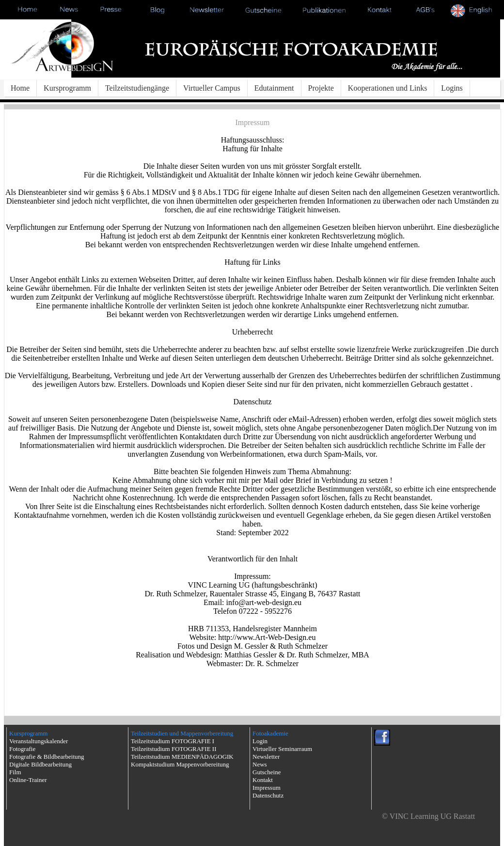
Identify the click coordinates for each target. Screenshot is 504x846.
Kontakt (263, 780)
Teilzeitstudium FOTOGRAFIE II (174, 749)
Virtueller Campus (212, 88)
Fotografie (22, 749)
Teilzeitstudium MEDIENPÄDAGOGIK (182, 757)
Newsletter (266, 757)
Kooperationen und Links (388, 88)
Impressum (267, 788)
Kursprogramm (67, 88)
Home (20, 88)
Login (260, 741)
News (260, 764)
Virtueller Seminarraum (282, 749)
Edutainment (274, 88)
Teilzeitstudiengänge (137, 88)
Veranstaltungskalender (39, 741)
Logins (452, 88)
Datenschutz (268, 795)
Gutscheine (267, 772)
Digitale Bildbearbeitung (40, 764)
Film (15, 772)
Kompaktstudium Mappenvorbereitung (180, 764)
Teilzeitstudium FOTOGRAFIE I (173, 741)
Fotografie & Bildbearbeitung (47, 757)
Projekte (321, 88)
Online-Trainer (28, 780)
